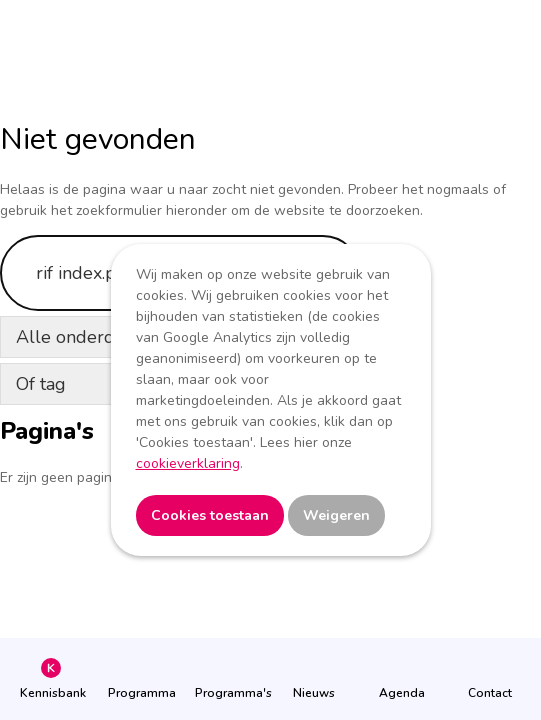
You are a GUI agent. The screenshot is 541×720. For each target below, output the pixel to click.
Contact (490, 693)
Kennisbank (51, 693)
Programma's (226, 693)
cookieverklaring (188, 463)
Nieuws (314, 693)
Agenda (402, 693)
